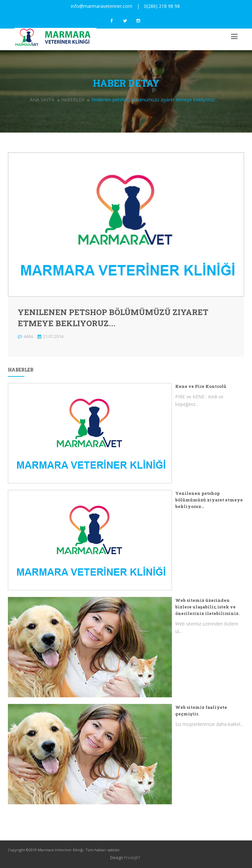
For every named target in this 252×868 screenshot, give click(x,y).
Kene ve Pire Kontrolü (201, 386)
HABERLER (73, 100)
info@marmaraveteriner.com (102, 6)
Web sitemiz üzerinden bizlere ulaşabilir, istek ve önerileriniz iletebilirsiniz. (207, 607)
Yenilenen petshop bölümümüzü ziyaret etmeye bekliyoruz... (209, 500)
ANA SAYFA (42, 100)
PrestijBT (132, 858)
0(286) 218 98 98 (162, 6)
